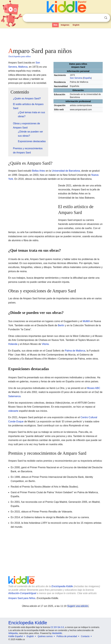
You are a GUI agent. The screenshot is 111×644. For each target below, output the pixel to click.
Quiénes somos (45, 636)
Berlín (61, 325)
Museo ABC (94, 388)
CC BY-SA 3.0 (57, 627)
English (76, 25)
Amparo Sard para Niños (22, 598)
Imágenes (65, 25)
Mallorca (23, 67)
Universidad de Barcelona (66, 171)
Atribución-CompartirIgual (22, 593)
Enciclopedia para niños (20, 56)
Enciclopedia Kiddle (62, 586)
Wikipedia (13, 633)
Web (55, 25)
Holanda (13, 344)
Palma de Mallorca (75, 351)
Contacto (85, 636)
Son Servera (76, 78)
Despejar (99, 18)
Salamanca (14, 396)
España (87, 78)
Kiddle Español (16, 636)
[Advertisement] (56, 37)
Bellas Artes (38, 171)
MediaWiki (57, 633)
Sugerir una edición (78, 606)
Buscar (106, 18)
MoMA (86, 321)
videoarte (13, 411)
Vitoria (45, 344)
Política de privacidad (67, 636)
